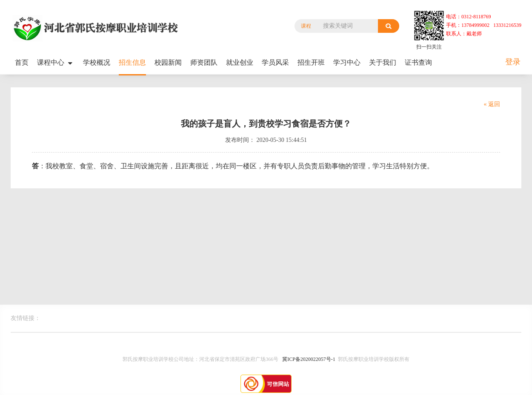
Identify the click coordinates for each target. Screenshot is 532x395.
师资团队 (204, 62)
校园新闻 (168, 62)
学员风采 (275, 62)
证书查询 (418, 62)
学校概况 (97, 62)
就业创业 (240, 62)
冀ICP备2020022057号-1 (309, 359)
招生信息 (132, 62)
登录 (513, 62)
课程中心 (56, 63)
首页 (22, 62)
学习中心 (347, 62)
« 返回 (492, 104)
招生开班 (311, 62)
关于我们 (383, 62)
